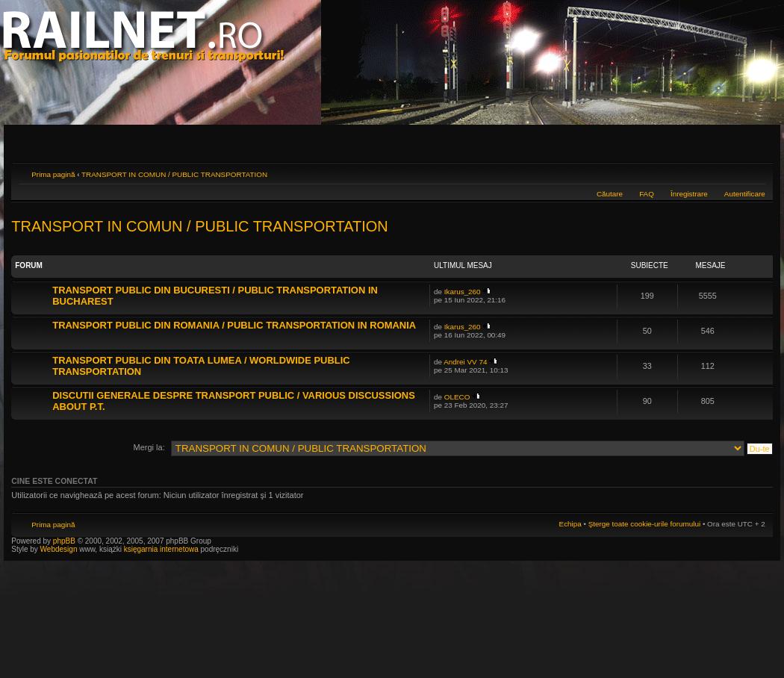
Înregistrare (689, 194)
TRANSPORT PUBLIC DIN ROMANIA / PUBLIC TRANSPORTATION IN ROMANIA (234, 325)
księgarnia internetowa (161, 549)
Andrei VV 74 (465, 362)
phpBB (64, 541)
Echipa (570, 524)
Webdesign (60, 549)
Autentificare (745, 194)
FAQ (647, 194)
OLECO (457, 397)
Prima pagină (53, 174)
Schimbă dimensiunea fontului (755, 172)
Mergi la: (149, 447)
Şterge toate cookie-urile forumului (644, 524)
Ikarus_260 (463, 292)
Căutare (610, 194)
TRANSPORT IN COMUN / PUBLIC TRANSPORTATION (174, 174)
